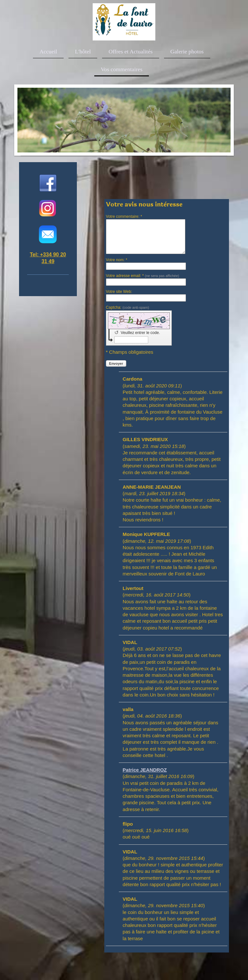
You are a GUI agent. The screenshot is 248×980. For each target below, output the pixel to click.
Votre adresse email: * (143, 276)
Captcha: (128, 307)
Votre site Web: (119, 292)
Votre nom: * (117, 260)
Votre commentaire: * (124, 217)
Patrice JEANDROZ (145, 770)
